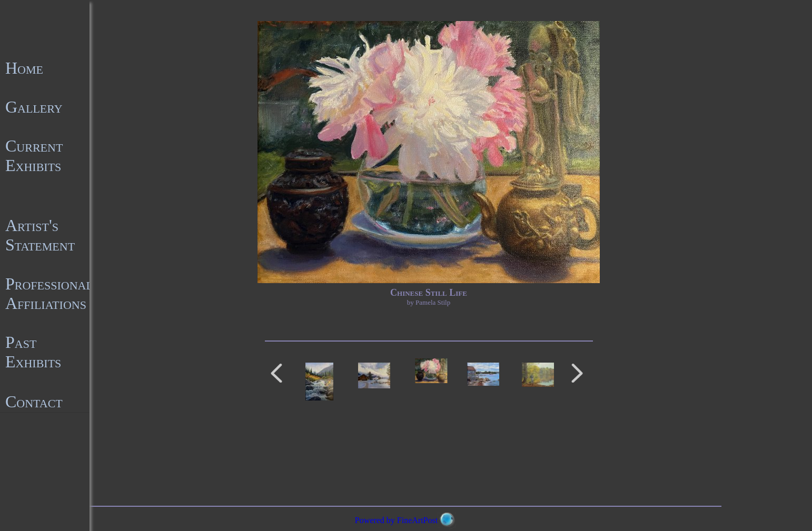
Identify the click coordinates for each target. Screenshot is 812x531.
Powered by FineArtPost (396, 520)
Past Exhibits (33, 352)
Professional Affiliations (49, 293)
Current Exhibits (34, 156)
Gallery (34, 107)
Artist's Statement (40, 235)
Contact (34, 402)
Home (24, 68)
